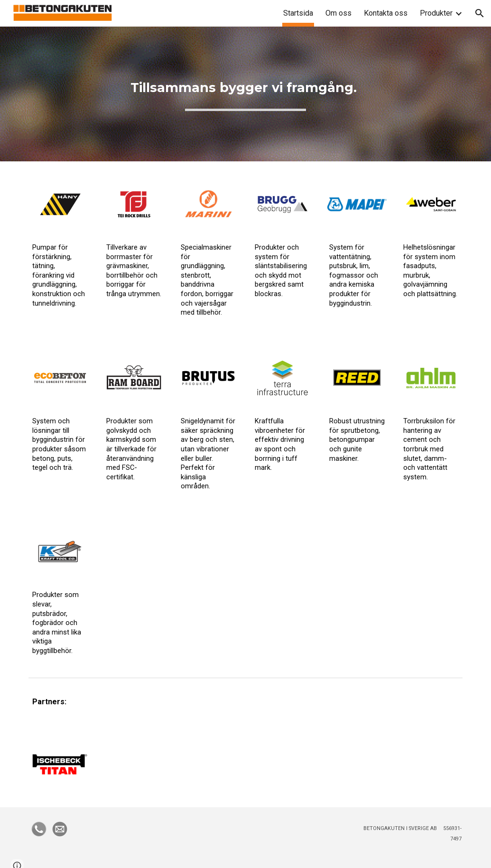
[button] (480, 13)
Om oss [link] (338, 13)
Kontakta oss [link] (386, 13)
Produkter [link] (436, 13)
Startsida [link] (298, 13)
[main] (245, 94)
